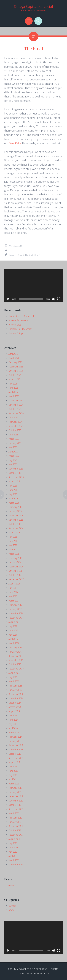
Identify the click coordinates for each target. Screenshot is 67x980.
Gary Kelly (15, 143)
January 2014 (15, 741)
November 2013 (16, 750)
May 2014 (13, 724)
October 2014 (15, 703)
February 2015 (15, 686)
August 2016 (14, 622)
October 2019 (15, 473)
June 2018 (13, 541)
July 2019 (13, 486)
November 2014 (16, 698)
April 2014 (13, 728)
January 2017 (15, 609)
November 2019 (16, 469)
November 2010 (16, 864)
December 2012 (16, 796)
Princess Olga (15, 325)
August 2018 (14, 533)
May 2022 (13, 447)
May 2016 (13, 635)
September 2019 (16, 477)
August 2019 (14, 481)
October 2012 (15, 805)
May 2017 (13, 596)
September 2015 (16, 669)
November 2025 (16, 371)
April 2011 (13, 856)
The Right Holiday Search (20, 329)
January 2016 (15, 652)
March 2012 (14, 813)
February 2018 (15, 558)
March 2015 (14, 681)
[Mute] (54, 299)
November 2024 (16, 405)
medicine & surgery (29, 255)
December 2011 (16, 826)
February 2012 (15, 818)
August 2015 (14, 673)
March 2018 (14, 554)
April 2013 (13, 779)
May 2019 (13, 494)
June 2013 (13, 771)
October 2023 (15, 430)
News (11, 910)
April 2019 (13, 498)
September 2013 (16, 758)
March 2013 (14, 784)
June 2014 (13, 720)
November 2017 (16, 571)
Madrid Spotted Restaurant (21, 316)
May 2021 (13, 464)
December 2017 (16, 567)
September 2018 (16, 528)
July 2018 (13, 537)
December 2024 (16, 401)
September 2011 (16, 835)
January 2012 (15, 822)
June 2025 (13, 388)
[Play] (8, 299)
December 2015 (16, 656)
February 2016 (15, 647)
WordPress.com (40, 973)
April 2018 (13, 550)
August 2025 (14, 379)
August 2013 (14, 762)
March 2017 (14, 601)
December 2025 (16, 367)
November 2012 (16, 801)
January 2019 (15, 511)
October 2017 (15, 575)
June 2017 (13, 592)
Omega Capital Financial (34, 6)
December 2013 (16, 745)
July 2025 (13, 384)
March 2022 (14, 456)
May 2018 (13, 545)
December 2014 (16, 694)
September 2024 (16, 413)
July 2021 (13, 460)
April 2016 (13, 639)
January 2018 (15, 562)
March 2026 (14, 358)
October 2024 (15, 409)
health (12, 255)
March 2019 (14, 503)
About (11, 885)
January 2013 (15, 792)
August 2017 (14, 584)
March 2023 (14, 439)
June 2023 (13, 435)
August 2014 (14, 711)
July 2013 (13, 767)
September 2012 (16, 809)
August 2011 (14, 839)
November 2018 (16, 520)
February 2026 (15, 362)
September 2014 (16, 707)
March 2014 (14, 732)
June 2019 (13, 490)
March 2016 (14, 643)
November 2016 (16, 613)
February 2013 (15, 788)
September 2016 (16, 618)
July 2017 (13, 588)
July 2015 (13, 677)
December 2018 (16, 515)
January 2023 (15, 443)
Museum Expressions (18, 320)
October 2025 (15, 375)
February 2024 (15, 422)
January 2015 (15, 690)
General (12, 906)
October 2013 (15, 754)
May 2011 (13, 852)
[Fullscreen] (59, 299)
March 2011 (14, 860)
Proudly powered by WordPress (28, 969)
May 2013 (13, 775)
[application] (33, 286)
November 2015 (16, 660)
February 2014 (15, 737)
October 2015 (15, 664)
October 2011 (15, 830)
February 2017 (15, 605)
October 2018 (15, 524)
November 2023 (16, 426)
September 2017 (16, 579)
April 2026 (13, 354)
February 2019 (15, 507)
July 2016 (13, 626)
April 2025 (13, 392)
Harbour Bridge (16, 333)
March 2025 (14, 396)
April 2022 (13, 452)
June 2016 (13, 630)
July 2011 (13, 843)
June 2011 (13, 847)
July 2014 (13, 715)
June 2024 (13, 418)
